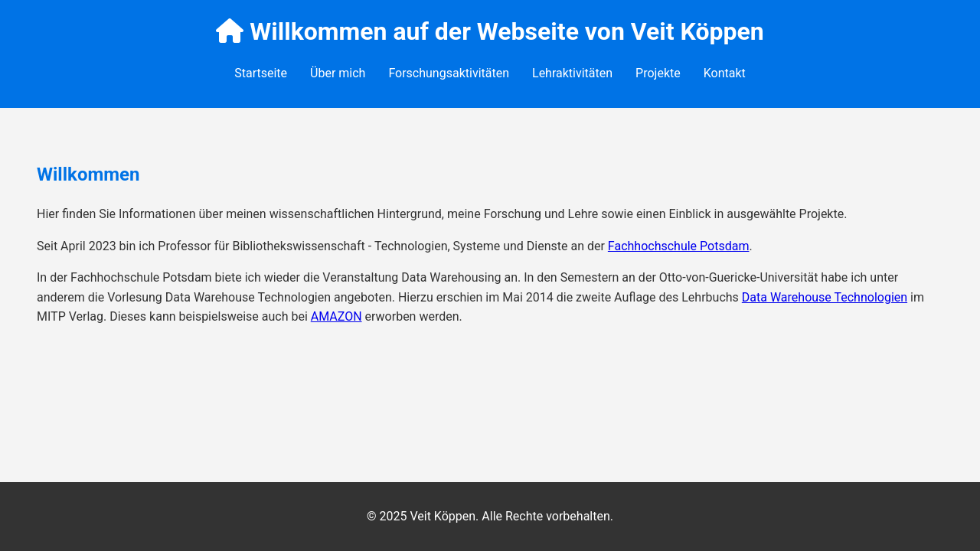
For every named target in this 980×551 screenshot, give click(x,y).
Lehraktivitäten (572, 73)
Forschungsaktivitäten (449, 73)
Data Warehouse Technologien (825, 297)
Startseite (261, 73)
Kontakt (725, 73)
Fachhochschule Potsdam (679, 246)
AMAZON (336, 316)
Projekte (658, 73)
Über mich (338, 73)
